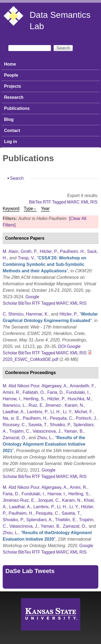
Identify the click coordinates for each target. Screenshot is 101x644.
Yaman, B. (74, 431)
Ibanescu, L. (14, 405)
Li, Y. (68, 412)
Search (17, 178)
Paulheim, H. (72, 251)
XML (85, 202)
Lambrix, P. (38, 412)
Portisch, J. (86, 418)
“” (45, 264)
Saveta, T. (38, 425)
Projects (13, 86)
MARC (73, 202)
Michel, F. (84, 412)
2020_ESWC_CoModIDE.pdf (30, 359)
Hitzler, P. (49, 251)
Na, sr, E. (12, 418)
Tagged (59, 202)
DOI (62, 346)
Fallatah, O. (34, 392)
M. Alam (11, 251)
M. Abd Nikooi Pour (21, 386)
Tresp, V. (26, 258)
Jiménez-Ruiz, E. (19, 500)
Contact (12, 131)
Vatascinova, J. (47, 431)
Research (14, 97)
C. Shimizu (13, 314)
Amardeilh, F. (82, 386)
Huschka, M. (80, 399)
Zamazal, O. (14, 438)
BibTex (36, 202)
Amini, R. (11, 392)
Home (10, 64)
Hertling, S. (34, 399)
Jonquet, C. (49, 500)
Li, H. (56, 412)
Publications (17, 108)
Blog (9, 119)
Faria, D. (55, 392)
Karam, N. (74, 405)
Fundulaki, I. (78, 392)
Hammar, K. (37, 314)
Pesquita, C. (62, 418)
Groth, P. (29, 251)
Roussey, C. (14, 425)
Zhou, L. (45, 438)
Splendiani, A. (40, 520)
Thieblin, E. (66, 520)
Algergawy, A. (55, 386)
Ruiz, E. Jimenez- (45, 405)
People (11, 75)
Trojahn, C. (20, 431)
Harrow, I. (12, 399)
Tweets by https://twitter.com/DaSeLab (42, 583)
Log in (11, 142)
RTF (47, 202)
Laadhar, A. (14, 412)
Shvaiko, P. (60, 425)
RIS (94, 202)
